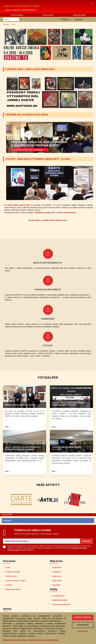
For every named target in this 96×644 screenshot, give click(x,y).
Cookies (9, 585)
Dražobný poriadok (13, 572)
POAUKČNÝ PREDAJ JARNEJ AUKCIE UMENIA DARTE (31, 69)
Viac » (7, 427)
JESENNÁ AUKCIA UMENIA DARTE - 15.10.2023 (67, 448)
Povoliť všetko (83, 617)
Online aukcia (48, 15)
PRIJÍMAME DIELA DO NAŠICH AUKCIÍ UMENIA (27, 115)
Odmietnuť (83, 625)
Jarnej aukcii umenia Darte (19, 205)
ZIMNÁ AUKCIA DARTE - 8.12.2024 (20, 405)
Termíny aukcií (11, 576)
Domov (6, 25)
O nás (8, 567)
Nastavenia (83, 631)
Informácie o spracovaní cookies (43, 640)
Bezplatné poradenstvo (61, 604)
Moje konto (57, 576)
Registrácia (78, 19)
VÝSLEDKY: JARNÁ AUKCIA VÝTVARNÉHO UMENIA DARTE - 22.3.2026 (39, 159)
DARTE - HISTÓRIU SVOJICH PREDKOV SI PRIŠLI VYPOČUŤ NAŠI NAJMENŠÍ (23, 448)
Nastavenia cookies (13, 589)
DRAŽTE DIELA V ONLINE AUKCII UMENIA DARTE (48, 220)
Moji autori (56, 585)
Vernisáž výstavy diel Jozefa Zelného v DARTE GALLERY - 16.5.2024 (69, 404)
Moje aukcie (57, 580)
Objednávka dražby (60, 600)
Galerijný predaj (79, 15)
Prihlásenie (65, 19)
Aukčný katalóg (17, 15)
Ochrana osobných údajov (16, 580)
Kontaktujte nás (58, 595)
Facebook (7, 520)
